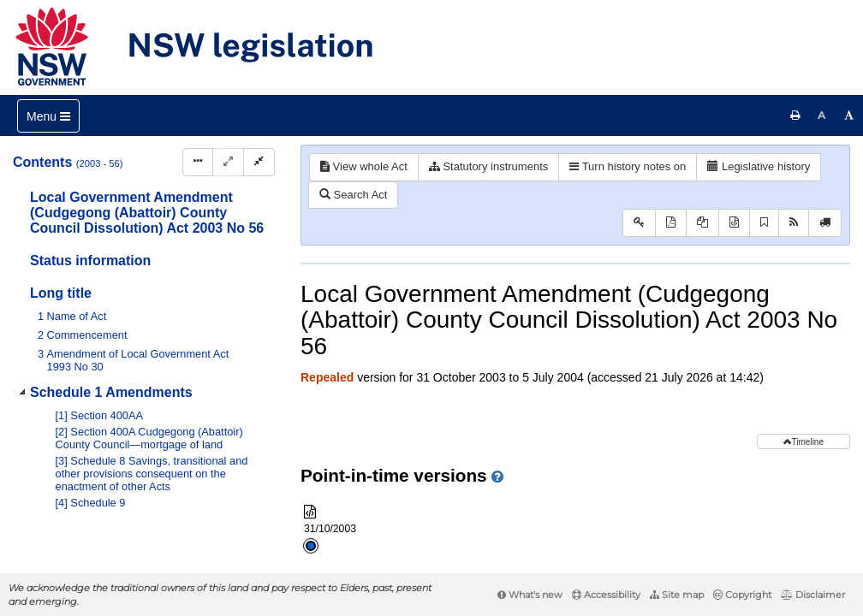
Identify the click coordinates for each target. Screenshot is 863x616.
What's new (530, 595)
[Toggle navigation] (48, 116)
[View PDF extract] (702, 223)
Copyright (742, 595)
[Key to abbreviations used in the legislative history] (639, 223)
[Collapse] (259, 162)
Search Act (353, 195)
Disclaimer (813, 595)
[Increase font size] (849, 115)
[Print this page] (795, 115)
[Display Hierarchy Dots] (198, 162)
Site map (677, 595)
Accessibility (606, 595)
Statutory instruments (488, 166)
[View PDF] (671, 223)
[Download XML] (734, 223)
